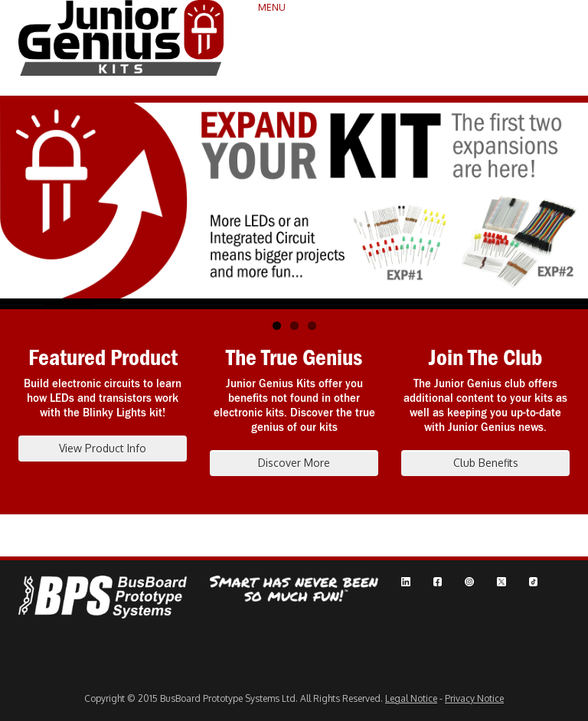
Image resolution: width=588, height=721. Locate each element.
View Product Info (103, 448)
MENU (272, 7)
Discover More (294, 463)
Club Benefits (486, 463)
